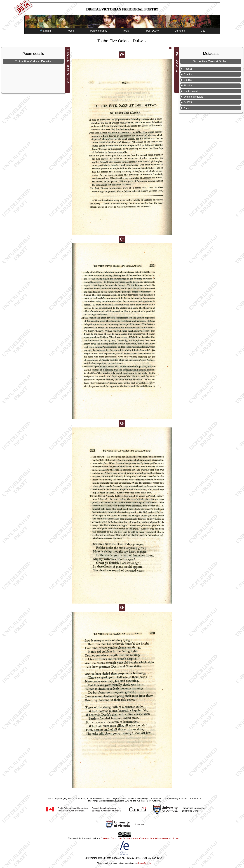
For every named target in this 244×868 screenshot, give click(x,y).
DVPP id (188, 102)
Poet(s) (188, 69)
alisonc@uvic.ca (144, 863)
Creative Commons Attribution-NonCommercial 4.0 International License (140, 839)
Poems (71, 31)
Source (188, 80)
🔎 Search (45, 31)
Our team (180, 31)
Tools (126, 31)
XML (186, 108)
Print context (191, 91)
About (152, 31)
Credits (188, 74)
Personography (99, 31)
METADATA (177, 62)
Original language (194, 97)
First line (188, 86)
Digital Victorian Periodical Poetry (122, 9)
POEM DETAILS (68, 67)
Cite (203, 31)
